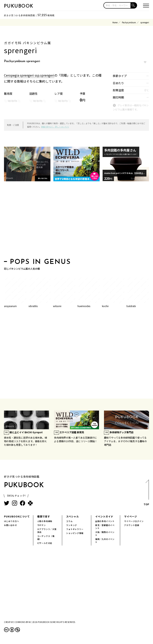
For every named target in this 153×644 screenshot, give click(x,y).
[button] (134, 5)
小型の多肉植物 (45, 521)
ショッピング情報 (75, 533)
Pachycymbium (129, 22)
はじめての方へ (12, 521)
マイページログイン (134, 521)
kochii (105, 306)
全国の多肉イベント (105, 521)
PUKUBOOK (19, 6)
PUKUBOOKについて (17, 516)
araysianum (10, 306)
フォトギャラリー (75, 529)
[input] (117, 5)
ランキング (72, 525)
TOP (146, 494)
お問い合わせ (10, 525)
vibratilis (33, 306)
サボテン (42, 525)
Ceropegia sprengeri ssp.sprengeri (29, 75)
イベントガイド (104, 516)
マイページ (131, 516)
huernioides (84, 306)
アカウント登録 (132, 525)
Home (115, 22)
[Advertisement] (76, 221)
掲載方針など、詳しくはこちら (55, 127)
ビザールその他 (45, 543)
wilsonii (57, 306)
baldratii (131, 306)
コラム (69, 521)
